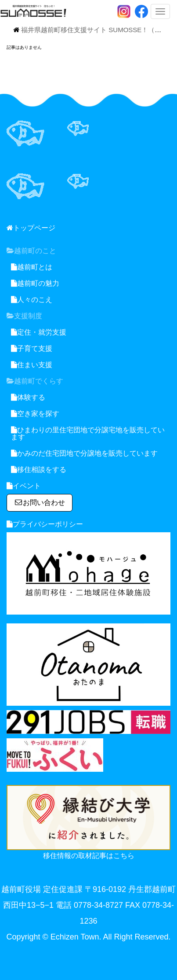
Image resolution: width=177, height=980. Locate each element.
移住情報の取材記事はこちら (89, 856)
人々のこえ (32, 300)
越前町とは (32, 267)
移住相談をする (39, 470)
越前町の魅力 (35, 283)
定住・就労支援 (39, 332)
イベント (24, 486)
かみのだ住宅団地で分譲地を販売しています (84, 453)
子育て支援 (32, 348)
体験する (28, 397)
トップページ (31, 228)
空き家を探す (35, 414)
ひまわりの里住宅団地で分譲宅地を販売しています (88, 433)
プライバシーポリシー (45, 524)
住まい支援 (32, 365)
